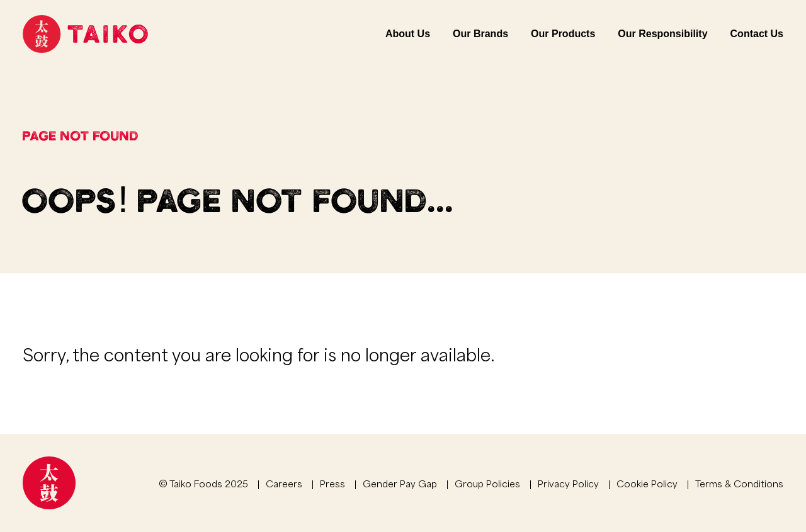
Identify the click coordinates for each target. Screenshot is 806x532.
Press (332, 483)
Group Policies (487, 483)
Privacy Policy (568, 483)
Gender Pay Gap (400, 483)
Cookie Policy (647, 483)
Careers (284, 483)
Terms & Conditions (739, 483)
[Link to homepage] (85, 34)
